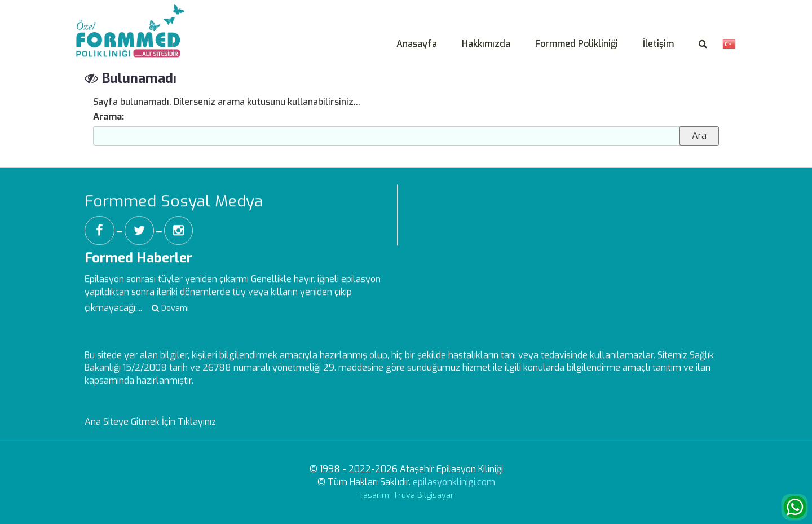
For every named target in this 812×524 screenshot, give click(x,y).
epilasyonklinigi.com (454, 482)
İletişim (658, 44)
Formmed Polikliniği (577, 44)
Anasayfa (417, 44)
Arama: (109, 116)
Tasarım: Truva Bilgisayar (406, 496)
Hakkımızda (486, 44)
